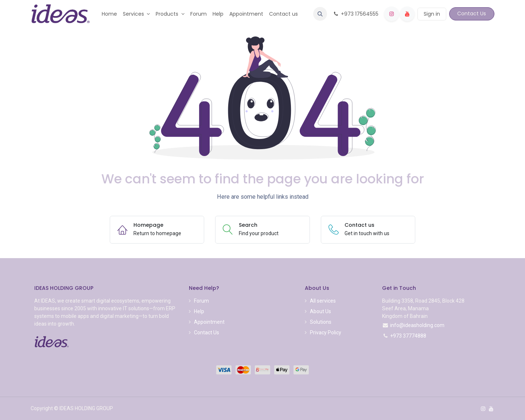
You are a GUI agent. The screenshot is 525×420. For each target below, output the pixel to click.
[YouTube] (407, 14)
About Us (320, 311)
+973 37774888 (408, 336)
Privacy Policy (326, 332)
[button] (320, 14)
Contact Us (472, 13)
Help (199, 311)
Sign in (432, 14)
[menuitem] (109, 14)
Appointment (209, 322)
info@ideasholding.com (417, 325)
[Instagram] (392, 14)
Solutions (321, 322)
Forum (201, 301)
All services (323, 301)
